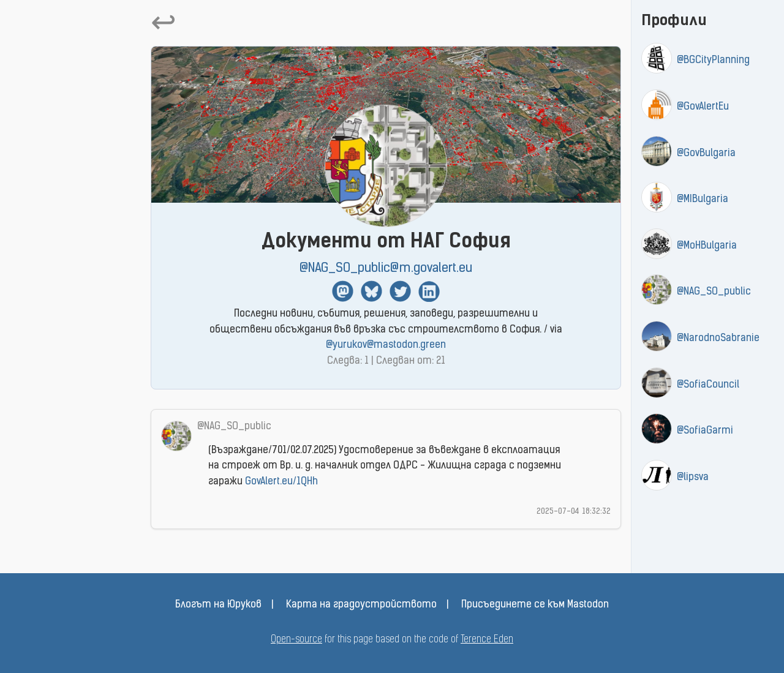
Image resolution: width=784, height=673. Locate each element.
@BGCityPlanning (713, 61)
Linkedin (429, 291)
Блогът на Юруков (218, 605)
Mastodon (343, 291)
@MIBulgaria (703, 200)
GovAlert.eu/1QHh (281, 482)
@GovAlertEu (703, 107)
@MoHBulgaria (707, 246)
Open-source (296, 640)
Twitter (400, 291)
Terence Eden (487, 640)
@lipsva (693, 478)
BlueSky (371, 291)
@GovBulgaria (706, 154)
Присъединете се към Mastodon (535, 605)
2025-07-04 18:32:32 (574, 512)
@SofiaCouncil (708, 385)
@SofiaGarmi (705, 431)
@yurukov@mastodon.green (386, 345)
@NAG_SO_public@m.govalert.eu (386, 269)
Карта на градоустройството (361, 605)
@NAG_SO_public (714, 292)
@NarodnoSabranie (718, 339)
